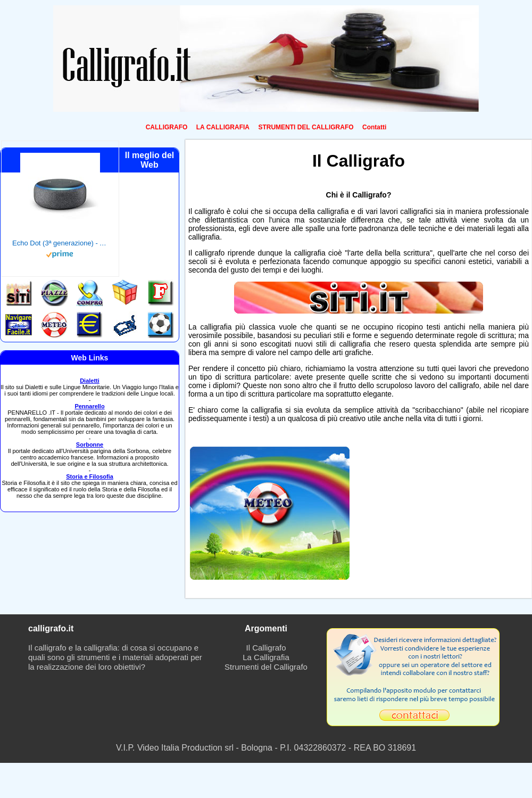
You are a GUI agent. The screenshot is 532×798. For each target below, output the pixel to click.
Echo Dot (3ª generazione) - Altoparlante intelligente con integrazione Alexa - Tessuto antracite (60, 243)
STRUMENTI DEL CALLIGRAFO (306, 127)
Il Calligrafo (266, 648)
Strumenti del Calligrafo (266, 667)
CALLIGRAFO (167, 127)
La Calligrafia (266, 657)
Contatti (374, 127)
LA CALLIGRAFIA (223, 127)
